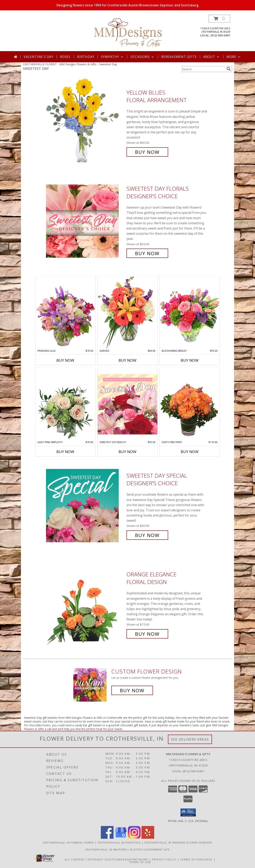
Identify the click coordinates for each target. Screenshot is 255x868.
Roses (65, 57)
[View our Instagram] (134, 837)
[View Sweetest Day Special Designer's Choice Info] (85, 505)
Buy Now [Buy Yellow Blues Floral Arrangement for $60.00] (147, 152)
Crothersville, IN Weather (106, 849)
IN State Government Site (150, 849)
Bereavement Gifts (179, 57)
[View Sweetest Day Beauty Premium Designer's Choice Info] (127, 404)
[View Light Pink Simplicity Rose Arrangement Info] (65, 404)
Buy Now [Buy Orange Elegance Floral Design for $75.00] (147, 634)
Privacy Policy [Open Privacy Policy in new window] (164, 859)
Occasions (143, 57)
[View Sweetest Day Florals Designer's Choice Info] (85, 221)
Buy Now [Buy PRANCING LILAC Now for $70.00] (65, 360)
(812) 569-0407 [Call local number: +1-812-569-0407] (220, 35)
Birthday (86, 57)
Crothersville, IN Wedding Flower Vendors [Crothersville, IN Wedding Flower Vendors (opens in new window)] (178, 842)
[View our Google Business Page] (121, 837)
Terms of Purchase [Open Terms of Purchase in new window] (196, 859)
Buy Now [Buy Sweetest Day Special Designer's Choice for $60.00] (147, 535)
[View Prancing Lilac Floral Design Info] (65, 313)
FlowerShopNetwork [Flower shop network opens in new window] (130, 859)
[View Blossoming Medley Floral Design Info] (190, 313)
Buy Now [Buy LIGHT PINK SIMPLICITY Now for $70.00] (65, 452)
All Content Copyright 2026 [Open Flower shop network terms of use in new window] (88, 859)
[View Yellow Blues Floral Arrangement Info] (85, 122)
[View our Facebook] (107, 837)
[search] (229, 69)
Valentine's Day (39, 57)
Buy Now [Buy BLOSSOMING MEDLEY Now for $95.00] (190, 360)
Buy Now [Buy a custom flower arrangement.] (132, 690)
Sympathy (112, 57)
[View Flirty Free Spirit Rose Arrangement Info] (190, 404)
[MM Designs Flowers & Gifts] (128, 33)
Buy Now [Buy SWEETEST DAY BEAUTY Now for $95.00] (127, 452)
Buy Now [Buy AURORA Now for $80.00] (127, 360)
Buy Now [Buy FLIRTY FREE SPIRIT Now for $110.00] (190, 452)
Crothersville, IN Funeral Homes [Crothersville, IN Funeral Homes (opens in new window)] (68, 842)
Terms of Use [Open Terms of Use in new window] (140, 862)
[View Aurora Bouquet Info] (127, 313)
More (234, 57)
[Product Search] (203, 69)
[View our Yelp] (148, 837)
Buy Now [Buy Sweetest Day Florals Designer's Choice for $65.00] (147, 253)
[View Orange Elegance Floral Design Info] (85, 604)
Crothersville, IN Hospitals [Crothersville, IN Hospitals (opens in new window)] (119, 842)
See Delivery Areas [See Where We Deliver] (190, 739)
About (212, 57)
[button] (219, 19)
